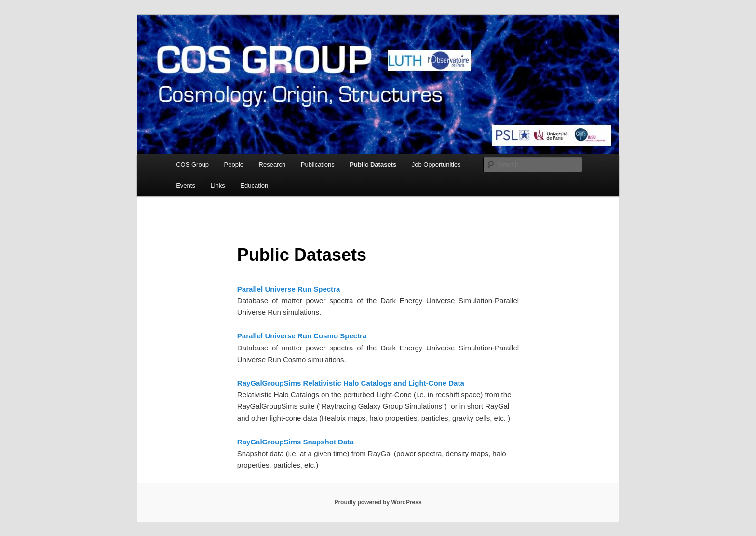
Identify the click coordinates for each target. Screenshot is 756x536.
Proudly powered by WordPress (378, 502)
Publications (318, 165)
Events (186, 185)
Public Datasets (373, 165)
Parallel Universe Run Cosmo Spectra (302, 336)
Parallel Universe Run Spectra (289, 289)
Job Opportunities (436, 165)
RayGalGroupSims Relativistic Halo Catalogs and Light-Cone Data (351, 383)
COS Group (192, 165)
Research (272, 165)
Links (217, 185)
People (234, 165)
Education (254, 185)
